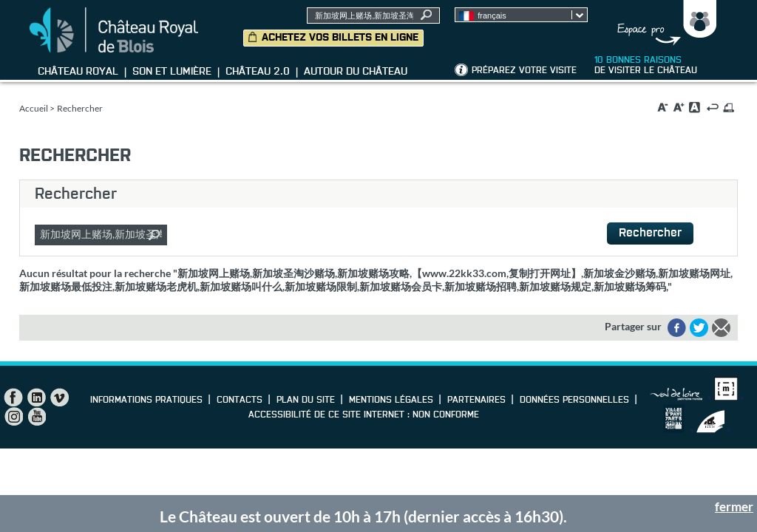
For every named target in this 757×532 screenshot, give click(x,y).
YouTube (36, 417)
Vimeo (59, 398)
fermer (734, 507)
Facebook (13, 398)
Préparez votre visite (524, 71)
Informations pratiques (146, 400)
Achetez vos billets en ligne (340, 38)
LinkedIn (36, 398)
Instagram (13, 417)
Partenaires (476, 400)
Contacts (240, 400)
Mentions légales (391, 400)
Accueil (34, 108)
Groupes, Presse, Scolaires (663, 23)
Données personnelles (574, 400)
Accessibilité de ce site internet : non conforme (364, 415)
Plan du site (306, 400)
